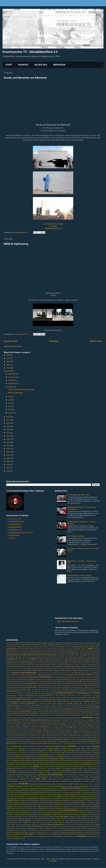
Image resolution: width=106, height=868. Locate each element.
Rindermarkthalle (40, 793)
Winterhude (10, 834)
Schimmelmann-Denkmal (46, 800)
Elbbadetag (87, 685)
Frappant (87, 701)
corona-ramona (42, 673)
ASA (45, 657)
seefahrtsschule (59, 804)
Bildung (30, 663)
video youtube (70, 828)
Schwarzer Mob (31, 804)
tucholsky (91, 822)
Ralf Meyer (69, 786)
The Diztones (36, 821)
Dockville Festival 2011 (18, 683)
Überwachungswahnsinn (56, 824)
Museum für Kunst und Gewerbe (16, 767)
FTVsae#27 (59, 707)
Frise (21, 705)
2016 (8, 429)
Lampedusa (96, 749)
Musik (36, 766)
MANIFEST (23, 65)
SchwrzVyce (40, 804)
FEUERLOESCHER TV (66, 693)
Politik (37, 779)
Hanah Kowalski (84, 722)
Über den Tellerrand (39, 824)
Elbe (8, 687)
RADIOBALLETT (42, 786)
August (11, 387)
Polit (32, 779)
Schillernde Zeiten (13, 800)
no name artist (51, 769)
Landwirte (32, 751)
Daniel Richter (62, 675)
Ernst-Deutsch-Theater (25, 689)
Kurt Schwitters (20, 749)
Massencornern (19, 760)
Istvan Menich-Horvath (61, 734)
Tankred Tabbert (51, 818)
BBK (47, 661)
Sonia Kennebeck (85, 808)
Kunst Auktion (80, 746)
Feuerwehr (84, 697)
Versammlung (32, 828)
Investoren (38, 734)
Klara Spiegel (23, 742)
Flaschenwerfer (95, 699)
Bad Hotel (26, 659)
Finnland (78, 699)
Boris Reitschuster (24, 665)
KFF (98, 740)
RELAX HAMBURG (45, 791)
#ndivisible (38, 643)
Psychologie (60, 784)
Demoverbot (90, 677)
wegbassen (56, 832)
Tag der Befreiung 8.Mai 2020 (85, 817)
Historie (9, 730)
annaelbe (81, 651)
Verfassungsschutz (16, 828)
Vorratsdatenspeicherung (71, 830)
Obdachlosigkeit (12, 771)
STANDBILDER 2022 (16, 522)
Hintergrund (89, 728)
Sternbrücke (49, 813)
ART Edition (84, 655)
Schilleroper (24, 800)
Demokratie (34, 677)
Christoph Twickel (84, 671)
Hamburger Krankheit (46, 722)
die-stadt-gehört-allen (90, 679)
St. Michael (53, 810)
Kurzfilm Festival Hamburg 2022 (73, 749)
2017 (8, 426)
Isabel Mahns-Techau (48, 734)
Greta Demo (46, 715)
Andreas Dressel (44, 651)
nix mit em (27, 769)
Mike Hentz (29, 764)
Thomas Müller (85, 821)
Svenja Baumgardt (61, 816)
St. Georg (46, 810)
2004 (8, 468)
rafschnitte (56, 786)
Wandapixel (17, 832)
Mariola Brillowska (15, 759)
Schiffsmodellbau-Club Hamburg (70, 799)
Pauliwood (26, 775)
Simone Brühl (76, 806)
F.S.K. (25, 691)
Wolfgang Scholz (18, 836)
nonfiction (74, 769)
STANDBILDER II (15, 524)
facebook (67, 691)
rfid (18, 793)
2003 (8, 471)
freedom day (78, 703)
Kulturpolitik (55, 746)
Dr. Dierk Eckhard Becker (53, 683)
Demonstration (45, 677)
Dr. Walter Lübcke (86, 683)
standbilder (10, 813)
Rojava (8, 795)
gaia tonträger (55, 709)
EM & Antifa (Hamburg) (76, 536)
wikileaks (87, 832)
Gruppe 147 (80, 715)
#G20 (17, 643)
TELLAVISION (27, 820)
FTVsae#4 (66, 707)
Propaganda (77, 781)
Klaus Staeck (31, 742)
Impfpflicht (48, 732)
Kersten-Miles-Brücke (89, 740)
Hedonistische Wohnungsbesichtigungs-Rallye (64, 726)
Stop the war (83, 813)
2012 (8, 442)
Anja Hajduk (61, 651)
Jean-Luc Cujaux (40, 736)
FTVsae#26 (52, 707)
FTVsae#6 (73, 707)
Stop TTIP (91, 813)
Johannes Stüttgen (75, 736)
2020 (8, 417)
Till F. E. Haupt (23, 822)
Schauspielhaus (44, 798)
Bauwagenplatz (30, 661)
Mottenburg (66, 764)
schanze (73, 796)
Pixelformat (56, 777)
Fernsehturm (28, 693)
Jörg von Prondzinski (17, 738)
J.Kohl (70, 734)
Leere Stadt (62, 750)
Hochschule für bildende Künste (31, 730)
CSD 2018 (71, 673)
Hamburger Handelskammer (15, 722)
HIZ (20, 730)
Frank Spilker (73, 701)
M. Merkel (92, 755)
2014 (8, 436)
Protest (15, 784)
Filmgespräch (36, 699)
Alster (60, 649)
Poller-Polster (52, 779)
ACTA (52, 647)
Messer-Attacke (11, 762)
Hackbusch (15, 718)
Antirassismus (37, 653)
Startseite (54, 341)
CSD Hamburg (79, 673)
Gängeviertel (69, 709)
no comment (41, 769)
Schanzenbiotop (82, 796)
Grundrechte (61, 715)
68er (15, 647)
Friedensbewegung (13, 705)
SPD (98, 808)
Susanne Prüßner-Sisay (30, 817)
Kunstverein (10, 749)
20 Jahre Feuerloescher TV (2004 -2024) (38, 645)
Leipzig (83, 750)
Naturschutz (71, 767)
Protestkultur (34, 784)
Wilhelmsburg (95, 832)
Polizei (44, 779)
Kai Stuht (91, 738)
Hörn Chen (90, 730)
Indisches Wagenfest (66, 732)
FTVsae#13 (74, 705)
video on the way (58, 828)
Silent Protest (27, 806)
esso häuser (45, 689)
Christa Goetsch (66, 669)
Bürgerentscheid (81, 667)
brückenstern (92, 665)
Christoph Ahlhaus (59, 671)
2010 (8, 449)
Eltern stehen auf (58, 687)
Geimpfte (9, 711)
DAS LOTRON (86, 675)
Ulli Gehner (96, 824)
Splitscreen (29, 811)
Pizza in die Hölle (67, 777)
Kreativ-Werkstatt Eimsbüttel (72, 744)
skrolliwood (42, 808)
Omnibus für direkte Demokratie (28, 772)
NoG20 (58, 769)
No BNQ (34, 769)
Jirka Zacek (60, 736)
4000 (12, 647)
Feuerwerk (92, 697)
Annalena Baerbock (91, 651)
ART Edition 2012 (94, 655)
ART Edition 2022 (24, 657)
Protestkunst (43, 784)
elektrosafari (32, 687)
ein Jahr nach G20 (57, 685)
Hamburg (87, 717)
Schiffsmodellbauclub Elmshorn (90, 799)
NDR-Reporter (79, 767)
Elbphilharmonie (15, 687)
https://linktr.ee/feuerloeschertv (68, 621)
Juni (10, 400)
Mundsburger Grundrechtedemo (81, 764)
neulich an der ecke (94, 767)
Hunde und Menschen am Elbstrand (25, 78)
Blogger (54, 861)
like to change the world (53, 753)
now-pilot (90, 769)
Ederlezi (48, 685)
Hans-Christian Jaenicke (50, 724)
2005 (8, 465)
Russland (67, 794)
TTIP (86, 822)
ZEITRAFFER (59, 836)
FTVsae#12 (67, 705)
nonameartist (66, 769)
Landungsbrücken (23, 751)
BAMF (75, 659)
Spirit (24, 811)
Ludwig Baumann (60, 755)
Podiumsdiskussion (13, 779)
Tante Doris (78, 818)
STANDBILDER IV (15, 530)
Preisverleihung (78, 779)
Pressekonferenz (12, 781)
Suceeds (97, 815)
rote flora (29, 794)
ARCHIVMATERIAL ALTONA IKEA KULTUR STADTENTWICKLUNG (31, 655)
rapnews (91, 786)
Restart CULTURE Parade (92, 791)
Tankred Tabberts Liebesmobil (65, 818)
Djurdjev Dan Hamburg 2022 (86, 681)
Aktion (98, 647)
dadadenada (46, 675)
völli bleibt (59, 830)
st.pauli (60, 810)
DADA (39, 675)
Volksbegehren (35, 830)
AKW (20, 649)
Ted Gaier (18, 820)
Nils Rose (19, 769)
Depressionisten (11, 679)
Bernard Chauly (95, 661)
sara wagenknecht (42, 797)
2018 (8, 423)
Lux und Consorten (75, 755)
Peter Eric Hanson (79, 775)
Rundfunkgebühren (58, 795)
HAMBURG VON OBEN (21, 720)
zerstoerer (82, 836)
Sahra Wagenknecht (21, 797)
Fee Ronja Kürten (91, 691)
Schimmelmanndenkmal (62, 800)
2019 (8, 420)
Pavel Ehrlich (34, 775)
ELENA (39, 687)
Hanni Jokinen (21, 724)
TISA (37, 822)
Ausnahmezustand (94, 657)
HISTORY (15, 730)
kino (12, 742)
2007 (8, 458)
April (10, 406)
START (9, 65)
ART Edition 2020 (12, 657)
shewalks (97, 804)
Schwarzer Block (94, 802)
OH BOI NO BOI (56, 771)
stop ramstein (75, 813)
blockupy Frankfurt (90, 663)
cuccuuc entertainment (92, 673)
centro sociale (26, 669)
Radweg (50, 786)
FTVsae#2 (24, 707)
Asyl (59, 657)
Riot (47, 793)
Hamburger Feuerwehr (80, 720)
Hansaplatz (63, 724)
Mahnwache (20, 756)
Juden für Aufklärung (30, 738)
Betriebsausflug (11, 663)
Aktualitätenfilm (12, 649)
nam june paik (54, 767)
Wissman (64, 834)
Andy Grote (53, 651)
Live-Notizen (96, 753)
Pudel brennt (84, 784)
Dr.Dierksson (95, 683)
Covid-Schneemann (59, 673)
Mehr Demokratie (57, 760)
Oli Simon (96, 771)
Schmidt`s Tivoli (91, 800)
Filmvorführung (57, 699)
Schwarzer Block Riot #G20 (16, 804)
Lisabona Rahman (79, 753)
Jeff (47, 736)
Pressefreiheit (95, 779)
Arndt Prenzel (64, 655)
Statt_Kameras (34, 813)
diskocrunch (65, 681)
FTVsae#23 (38, 707)
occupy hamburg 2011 (25, 771)
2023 (8, 365)
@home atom (10, 643)
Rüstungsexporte (76, 795)
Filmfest (29, 699)
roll (19, 795)
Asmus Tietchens (52, 657)
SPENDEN (19, 811)
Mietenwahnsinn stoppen (91, 762)
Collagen (97, 671)
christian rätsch (87, 669)
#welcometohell (67, 643)
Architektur (63, 653)
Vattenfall (91, 826)
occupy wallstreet (38, 771)
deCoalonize (96, 675)
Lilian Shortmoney (67, 753)
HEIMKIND (92, 726)
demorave (83, 677)
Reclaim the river (87, 789)
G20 (16, 709)
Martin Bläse (68, 759)
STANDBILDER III (15, 527)
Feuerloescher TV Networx (15, 697)
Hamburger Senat (59, 722)
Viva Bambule (23, 830)
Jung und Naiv (61, 738)
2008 (8, 455)
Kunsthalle (89, 746)
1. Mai (74, 643)
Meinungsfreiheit (68, 760)
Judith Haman (42, 738)
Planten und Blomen (82, 777)
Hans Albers (31, 724)
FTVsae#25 (45, 707)
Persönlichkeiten (55, 775)
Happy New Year (73, 724)
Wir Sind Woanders (40, 834)
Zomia (8, 838)
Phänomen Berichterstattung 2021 (41, 777)
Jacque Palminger (78, 734)
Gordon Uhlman (24, 715)
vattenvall (97, 826)
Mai (10, 403)
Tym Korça (19, 824)
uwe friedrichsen (62, 826)
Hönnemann (82, 730)
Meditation (36, 760)
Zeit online (50, 836)
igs (37, 732)
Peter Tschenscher (18, 777)
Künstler (96, 746)
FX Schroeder (95, 707)
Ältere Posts (96, 341)
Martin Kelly (76, 759)
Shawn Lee (76, 804)
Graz (41, 715)
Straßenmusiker (20, 814)
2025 (8, 358)
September (13, 383)
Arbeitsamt (56, 653)
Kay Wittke (51, 740)
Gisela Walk (17, 713)
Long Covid (34, 755)
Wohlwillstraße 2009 (73, 834)
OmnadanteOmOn (12, 773)
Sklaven (91, 806)
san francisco (32, 797)
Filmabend (10, 699)
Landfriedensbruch (12, 751)
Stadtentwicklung (71, 810)
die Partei (80, 679)
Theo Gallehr (65, 821)
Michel (52, 762)
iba (34, 732)
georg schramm (37, 711)
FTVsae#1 (59, 705)
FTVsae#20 (31, 707)
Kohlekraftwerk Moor (73, 742)
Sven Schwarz (50, 817)
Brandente (54, 665)
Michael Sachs (32, 762)
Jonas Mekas (86, 736)
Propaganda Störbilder (89, 781)
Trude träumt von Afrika (72, 822)
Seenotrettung (68, 804)
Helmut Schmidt (16, 728)
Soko (70, 808)
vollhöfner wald (51, 830)
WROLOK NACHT (29, 836)
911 (26, 647)
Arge (58, 655)
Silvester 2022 (67, 806)
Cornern (9, 673)
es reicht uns (36, 689)
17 (20, 645)
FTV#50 (53, 705)
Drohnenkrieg (20, 685)
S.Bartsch (94, 795)
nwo (99, 769)
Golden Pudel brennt (56, 713)
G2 (13, 709)
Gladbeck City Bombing (28, 713)
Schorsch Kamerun (19, 802)
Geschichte (62, 711)
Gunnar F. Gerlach (89, 715)
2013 (8, 439)
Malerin (68, 757)
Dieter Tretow (22, 681)
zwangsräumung (16, 839)
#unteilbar (45, 643)
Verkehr (24, 828)
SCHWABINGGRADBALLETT (79, 802)
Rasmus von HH (17, 789)
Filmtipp (49, 699)
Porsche (59, 779)
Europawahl (92, 689)
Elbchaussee (95, 685)
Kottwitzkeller (34, 743)
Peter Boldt (70, 775)
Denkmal (97, 677)
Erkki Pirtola (13, 689)
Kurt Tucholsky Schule (34, 749)
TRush (82, 822)
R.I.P (30, 786)
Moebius (47, 764)
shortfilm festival (18, 806)
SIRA (83, 806)
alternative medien (68, 649)
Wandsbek (24, 832)
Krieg (82, 744)
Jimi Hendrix (52, 736)
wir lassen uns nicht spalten (23, 834)
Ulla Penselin (87, 824)
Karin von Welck (24, 740)
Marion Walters (26, 758)
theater (58, 820)
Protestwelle (52, 784)
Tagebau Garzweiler (25, 818)
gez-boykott (72, 711)
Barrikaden (86, 659)
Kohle (54, 742)
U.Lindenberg (27, 824)
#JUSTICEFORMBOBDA (27, 643)
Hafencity (34, 718)
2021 (8, 371)
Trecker (55, 822)
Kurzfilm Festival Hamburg (51, 749)
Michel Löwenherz (60, 762)
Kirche (16, 742)
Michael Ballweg (21, 762)
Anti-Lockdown (23, 653)
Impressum (55, 732)
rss (40, 794)
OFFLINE (47, 771)
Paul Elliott (19, 775)
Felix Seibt (14, 693)
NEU (86, 767)
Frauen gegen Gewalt (54, 703)
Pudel (66, 784)
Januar (11, 413)
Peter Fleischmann (90, 775)
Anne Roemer (14, 653)
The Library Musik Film (48, 821)
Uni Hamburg (36, 826)
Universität (45, 826)
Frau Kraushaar (41, 703)
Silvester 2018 (49, 806)
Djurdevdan (73, 681)
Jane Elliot (31, 736)
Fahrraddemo (74, 691)
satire (59, 796)
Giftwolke (78, 711)
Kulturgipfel (47, 746)
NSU (95, 769)
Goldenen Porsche (94, 713)
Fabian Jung (31, 691)
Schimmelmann (33, 800)
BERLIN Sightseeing (16, 244)
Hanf (98, 722)
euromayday (65, 689)
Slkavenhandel (51, 808)
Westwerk (73, 832)
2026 (8, 355)
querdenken (11, 786)
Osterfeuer (74, 773)
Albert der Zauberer (28, 649)
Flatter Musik (17, 701)
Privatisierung (42, 781)
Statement (18, 813)
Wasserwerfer (42, 832)
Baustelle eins (20, 661)
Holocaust (45, 730)
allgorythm (55, 649)
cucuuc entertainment (13, 675)
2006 (8, 461)
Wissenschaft (56, 834)
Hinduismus (82, 728)
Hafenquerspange (64, 718)
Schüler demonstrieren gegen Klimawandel (48, 802)
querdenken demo (22, 786)
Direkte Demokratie (49, 681)
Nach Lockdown (45, 767)
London (28, 755)
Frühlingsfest (27, 705)
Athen (62, 657)
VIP (16, 830)
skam (86, 806)
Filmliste (43, 699)
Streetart (28, 814)
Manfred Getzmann (84, 757)
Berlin (88, 661)
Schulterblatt (67, 802)
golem (12, 715)
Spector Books (11, 811)
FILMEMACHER (20, 699)
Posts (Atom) (17, 346)
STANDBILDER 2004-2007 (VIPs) (21, 533)
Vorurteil (82, 830)
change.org (39, 669)
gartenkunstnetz (79, 709)
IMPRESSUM (59, 65)
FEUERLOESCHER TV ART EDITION (52, 695)
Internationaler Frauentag (15, 734)
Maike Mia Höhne (52, 757)
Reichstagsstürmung (18, 791)
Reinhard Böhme (30, 791)
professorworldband (53, 781)
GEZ (67, 711)
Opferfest (48, 773)
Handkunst (93, 722)
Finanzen (72, 699)
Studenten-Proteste (51, 814)
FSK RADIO (36, 705)
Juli (10, 397)
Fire (82, 699)
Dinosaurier (39, 681)
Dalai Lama (54, 675)
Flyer (60, 701)
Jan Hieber (14, 736)
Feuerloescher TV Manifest (91, 695)
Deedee (9, 677)
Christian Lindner (77, 669)
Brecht (74, 665)
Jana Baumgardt (22, 736)
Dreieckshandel (11, 685)
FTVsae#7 (80, 707)
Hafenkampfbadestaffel (45, 718)
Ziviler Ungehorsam (93, 836)
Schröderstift (30, 802)
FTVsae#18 (17, 707)
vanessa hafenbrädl (82, 826)
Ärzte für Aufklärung (37, 657)
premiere (87, 779)
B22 (17, 659)
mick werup (70, 762)
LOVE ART (52, 755)
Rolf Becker (14, 795)
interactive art (96, 732)
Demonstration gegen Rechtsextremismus (66, 677)
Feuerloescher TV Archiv (89, 693)
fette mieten (46, 693)
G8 (50, 709)
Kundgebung (64, 746)
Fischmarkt (87, 699)
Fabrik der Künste (59, 691)
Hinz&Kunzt (96, 728)
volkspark (43, 830)
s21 (99, 794)
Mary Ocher (10, 760)
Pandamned (87, 773)
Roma (23, 794)
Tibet (92, 821)
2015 (8, 433)
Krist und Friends (89, 744)
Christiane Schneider (19, 671)
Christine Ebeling (32, 671)
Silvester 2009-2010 (38, 806)
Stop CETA (67, 813)
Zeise (45, 836)
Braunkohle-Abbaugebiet (65, 665)
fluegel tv (55, 701)
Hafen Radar (27, 718)
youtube (41, 836)
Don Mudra (41, 683)
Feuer (53, 693)
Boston (32, 665)
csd (66, 673)
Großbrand (53, 715)
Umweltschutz (10, 826)
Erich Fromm (93, 687)
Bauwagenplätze (41, 661)
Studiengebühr (62, 815)
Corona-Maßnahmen (28, 673)
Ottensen (80, 772)
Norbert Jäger (82, 769)
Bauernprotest (95, 659)
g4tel (47, 709)
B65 (20, 659)
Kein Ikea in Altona (61, 740)
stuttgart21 (85, 814)
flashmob (9, 701)
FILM (98, 697)
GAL (62, 709)
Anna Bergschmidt (72, 651)
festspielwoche (37, 693)
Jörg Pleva (94, 736)
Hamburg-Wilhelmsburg (39, 720)
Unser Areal (53, 826)
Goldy (8, 715)
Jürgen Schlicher (71, 738)
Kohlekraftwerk (62, 742)
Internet (26, 734)
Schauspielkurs (55, 799)
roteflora (35, 794)
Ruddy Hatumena (47, 795)
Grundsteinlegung (71, 715)
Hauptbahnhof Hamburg (30, 726)
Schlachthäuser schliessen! (78, 800)
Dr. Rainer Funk (75, 683)
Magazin (9, 757)
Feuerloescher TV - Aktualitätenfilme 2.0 (30, 52)
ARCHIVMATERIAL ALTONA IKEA (90, 653)
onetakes (42, 772)
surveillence (10, 817)
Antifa (30, 653)
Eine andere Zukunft (70, 685)
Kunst (72, 746)
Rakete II (63, 786)
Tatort (8, 821)
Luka (67, 755)
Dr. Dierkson (66, 683)
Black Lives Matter (71, 663)
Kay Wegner (44, 740)
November (12, 377)
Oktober (11, 380)
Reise (37, 791)
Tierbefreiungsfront (12, 822)
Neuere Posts (11, 341)
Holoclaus (52, 730)
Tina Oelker (32, 822)
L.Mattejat (88, 749)
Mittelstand (36, 764)
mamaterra (74, 756)
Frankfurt (80, 701)
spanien (94, 808)
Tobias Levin (43, 822)
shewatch (9, 806)
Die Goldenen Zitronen (52, 679)
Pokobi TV (25, 779)
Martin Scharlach (85, 759)
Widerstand (80, 832)
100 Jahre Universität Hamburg (87, 643)
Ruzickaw (84, 795)
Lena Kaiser (91, 750)
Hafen (21, 718)
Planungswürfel (95, 777)
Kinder (8, 742)
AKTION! (12, 538)
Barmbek (80, 659)
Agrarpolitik (61, 647)
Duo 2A (27, 685)
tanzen (97, 818)
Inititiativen (76, 732)
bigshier (24, 663)
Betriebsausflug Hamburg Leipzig (79, 575)
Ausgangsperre (82, 657)
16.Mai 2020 (15, 645)
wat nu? (49, 832)
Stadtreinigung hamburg (93, 811)
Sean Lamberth (49, 804)
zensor (66, 836)
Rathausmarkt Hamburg (38, 788)
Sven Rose (41, 817)
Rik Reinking (24, 793)
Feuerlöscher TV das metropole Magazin (49, 697)
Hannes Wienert (11, 724)
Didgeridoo (31, 679)
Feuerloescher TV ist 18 (74, 695)
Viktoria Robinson (81, 828)
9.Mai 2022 (21, 647)
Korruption (26, 744)
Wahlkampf (10, 832)
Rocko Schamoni (95, 793)
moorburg (53, 764)
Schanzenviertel (32, 798)
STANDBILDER (14, 535)
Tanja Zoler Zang (40, 818)
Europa (84, 689)
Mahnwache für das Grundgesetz (35, 756)
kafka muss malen (82, 738)
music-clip (30, 767)
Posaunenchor (67, 779)
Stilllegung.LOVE (58, 813)
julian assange (52, 738)
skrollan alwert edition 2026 (20, 808)
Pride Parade (33, 781)
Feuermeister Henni (68, 697)
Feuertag (77, 697)
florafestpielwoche (33, 701)
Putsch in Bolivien (94, 784)
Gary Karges (89, 709)
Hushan (30, 732)
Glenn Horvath (40, 713)
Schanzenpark (11, 798)
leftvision (78, 751)
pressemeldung (23, 781)
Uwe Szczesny (72, 826)
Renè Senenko (79, 791)
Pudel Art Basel (74, 784)
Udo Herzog (69, 824)
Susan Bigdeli (18, 817)
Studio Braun (77, 815)
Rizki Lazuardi (52, 793)
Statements (25, 813)
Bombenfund (14, 665)
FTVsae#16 (96, 705)
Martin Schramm (95, 759)
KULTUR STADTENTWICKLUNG (33, 746)
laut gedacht (49, 751)
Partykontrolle (11, 775)
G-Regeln (9, 709)
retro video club (11, 793)
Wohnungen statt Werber (86, 834)
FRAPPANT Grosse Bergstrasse (23, 703)
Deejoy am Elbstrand (18, 677)
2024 (8, 361)
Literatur (88, 753)
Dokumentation (31, 683)
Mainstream (61, 756)
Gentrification (27, 711)
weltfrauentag (64, 832)
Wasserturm (33, 832)
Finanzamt (66, 699)
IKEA (40, 732)
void (29, 830)
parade (93, 772)
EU (51, 689)
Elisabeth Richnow (47, 687)
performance (43, 775)
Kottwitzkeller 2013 (45, 743)
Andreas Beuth (34, 651)
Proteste (24, 784)
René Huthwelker (62, 791)
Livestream (10, 755)
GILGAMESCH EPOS (88, 711)
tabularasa (72, 817)
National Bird (63, 767)
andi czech (26, 651)
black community (59, 663)
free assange (68, 703)
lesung (98, 750)
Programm (64, 781)
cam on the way (16, 669)
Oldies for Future (78, 771)
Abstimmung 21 (45, 647)
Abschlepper (36, 647)
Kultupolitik (14, 746)
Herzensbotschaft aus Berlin (60, 728)
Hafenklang (55, 718)
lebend (56, 751)
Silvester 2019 (58, 806)
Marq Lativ (47, 758)
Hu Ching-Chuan (22, 732)
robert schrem (85, 793)
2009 (8, 452)
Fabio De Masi (39, 691)
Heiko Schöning (83, 726)
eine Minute (80, 685)
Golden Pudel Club (69, 713)
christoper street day (45, 671)
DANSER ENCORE (74, 675)
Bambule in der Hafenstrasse (63, 659)
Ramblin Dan (78, 786)
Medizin (42, 760)
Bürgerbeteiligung (70, 667)
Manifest (93, 756)
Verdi (8, 828)
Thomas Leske (75, 820)
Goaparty (47, 713)
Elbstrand (24, 687)
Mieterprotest (11, 764)
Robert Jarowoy (75, 793)
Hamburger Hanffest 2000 (31, 722)
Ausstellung (11, 659)
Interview (31, 734)
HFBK (71, 728)
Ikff (44, 732)
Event (98, 689)
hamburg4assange (54, 720)
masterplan (28, 760)
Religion (53, 790)
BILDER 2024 (41, 65)
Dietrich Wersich (31, 681)
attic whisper (68, 657)
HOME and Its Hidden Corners (67, 730)
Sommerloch (76, 808)
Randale (85, 786)
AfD (56, 647)
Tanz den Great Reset (88, 818)
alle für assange (46, 649)
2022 (8, 368)
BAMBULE (33, 659)
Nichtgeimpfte (11, 769)
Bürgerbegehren (58, 667)
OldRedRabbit (88, 771)
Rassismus (26, 789)
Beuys (19, 663)
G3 (43, 709)
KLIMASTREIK (47, 742)
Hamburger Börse (67, 720)
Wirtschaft (49, 834)
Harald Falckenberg (85, 724)
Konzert (20, 743)
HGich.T (75, 728)
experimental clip (13, 691)
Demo (27, 677)
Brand (48, 665)
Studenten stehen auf (38, 815)
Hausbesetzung (44, 726)
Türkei (96, 822)
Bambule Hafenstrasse (46, 659)
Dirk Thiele (58, 681)
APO (51, 653)
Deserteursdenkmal (22, 679)
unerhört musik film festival (23, 826)
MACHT (97, 755)
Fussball (86, 707)
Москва (23, 839)
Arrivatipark (72, 655)
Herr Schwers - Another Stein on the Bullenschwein (36, 728)
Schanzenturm (21, 799)
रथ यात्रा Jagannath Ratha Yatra (78, 495)
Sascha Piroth (52, 797)
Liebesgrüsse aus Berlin (14, 753)
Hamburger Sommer (72, 722)
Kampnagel (15, 740)
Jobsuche (67, 736)
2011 (8, 445)
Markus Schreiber (37, 758)
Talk (33, 818)
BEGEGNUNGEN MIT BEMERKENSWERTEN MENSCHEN (67, 661)
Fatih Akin (82, 691)
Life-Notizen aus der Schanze (36, 753)
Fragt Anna (65, 701)
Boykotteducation (40, 665)
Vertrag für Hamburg (44, 828)
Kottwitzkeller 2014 (57, 744)
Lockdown (16, 755)
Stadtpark (82, 810)
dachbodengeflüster (31, 675)
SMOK (66, 808)
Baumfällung (10, 661)
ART (77, 655)
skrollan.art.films (33, 808)
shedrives (84, 804)
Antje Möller (45, 653)
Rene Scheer (71, 791)
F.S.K (21, 691)
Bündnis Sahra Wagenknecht (44, 667)
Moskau (59, 764)
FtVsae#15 (89, 705)
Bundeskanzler (30, 667)
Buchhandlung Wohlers (19, 667)
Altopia (14, 651)
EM (64, 687)
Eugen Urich (56, 689)
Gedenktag (96, 709)
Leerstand (71, 750)
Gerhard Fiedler (53, 711)
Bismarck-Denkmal (38, 663)
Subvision (91, 815)
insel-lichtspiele (86, 732)
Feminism (21, 693)
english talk (75, 687)
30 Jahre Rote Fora (90, 645)
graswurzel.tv (34, 715)
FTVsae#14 (82, 705)
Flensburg (24, 701)
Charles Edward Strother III (52, 669)
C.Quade (90, 667)
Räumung (49, 788)
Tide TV (97, 820)
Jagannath (87, 734)
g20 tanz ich (23, 709)
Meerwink (48, 760)
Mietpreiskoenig (20, 764)
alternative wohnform (80, 649)
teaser (12, 821)
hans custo (38, 724)
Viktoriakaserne (92, 828)
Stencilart (42, 813)
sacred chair (10, 797)
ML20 (42, 764)
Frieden (97, 703)
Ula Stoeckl (78, 824)
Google (16, 715)
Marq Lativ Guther (58, 758)
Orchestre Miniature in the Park (61, 773)
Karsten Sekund (35, 740)
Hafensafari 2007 (75, 718)
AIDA (66, 647)
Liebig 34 (24, 753)
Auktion (75, 657)
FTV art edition (45, 705)
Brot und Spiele (82, 665)
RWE (89, 795)
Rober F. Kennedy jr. (63, 793)
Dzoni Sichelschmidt (39, 685)
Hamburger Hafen (94, 720)
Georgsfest (45, 711)
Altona (91, 649)
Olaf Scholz (67, 771)
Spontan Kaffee (37, 811)
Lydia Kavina (85, 755)
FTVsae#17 (10, 707)
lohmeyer (23, 755)
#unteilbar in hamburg (55, 643)
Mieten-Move (78, 762)
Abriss (30, 647)
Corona (15, 673)
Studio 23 (70, 814)
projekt (70, 781)
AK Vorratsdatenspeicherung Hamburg (82, 647)
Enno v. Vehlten (84, 687)
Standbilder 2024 (14, 519)
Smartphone (60, 808)
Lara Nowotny (40, 750)
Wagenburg (96, 830)
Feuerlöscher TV (30, 697)
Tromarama (61, 822)
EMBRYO (69, 687)
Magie (13, 757)
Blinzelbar (81, 663)
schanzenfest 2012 (94, 797)
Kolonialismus (85, 742)
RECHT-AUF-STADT (72, 788)
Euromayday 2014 (76, 689)
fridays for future (88, 703)
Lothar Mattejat (43, 755)
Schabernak (66, 797)
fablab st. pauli (48, 691)
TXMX (13, 824)
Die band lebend (40, 679)
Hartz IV (19, 726)
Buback (9, 667)
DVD (31, 685)
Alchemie (38, 649)
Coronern (50, 673)
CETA (34, 669)
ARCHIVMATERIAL (72, 653)
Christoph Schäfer (72, 671)
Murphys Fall (96, 764)
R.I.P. (34, 786)
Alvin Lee (19, 651)
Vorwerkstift (89, 830)
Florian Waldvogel (45, 701)
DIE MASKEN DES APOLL (69, 679)
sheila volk (90, 804)
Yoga (36, 836)
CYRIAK (22, 675)
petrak (27, 777)
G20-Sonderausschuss (34, 709)
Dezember (12, 374)
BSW (98, 665)
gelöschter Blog (17, 711)
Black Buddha (48, 663)
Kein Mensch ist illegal (75, 740)
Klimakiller (39, 742)
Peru (64, 775)
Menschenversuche (93, 760)
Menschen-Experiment (80, 760)
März (10, 409)
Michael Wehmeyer (43, 762)
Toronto (49, 822)
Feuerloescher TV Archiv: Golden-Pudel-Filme (22, 695)
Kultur (20, 746)
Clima (92, 671)
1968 (22, 645)
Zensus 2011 (72, 836)
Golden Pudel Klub (82, 713)
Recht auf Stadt (58, 789)
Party (98, 772)
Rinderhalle (31, 793)
